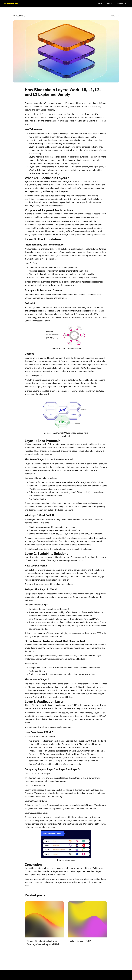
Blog (100, 4)
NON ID (110, 4)
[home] (11, 4)
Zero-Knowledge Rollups (40, 619)
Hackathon (122, 4)
